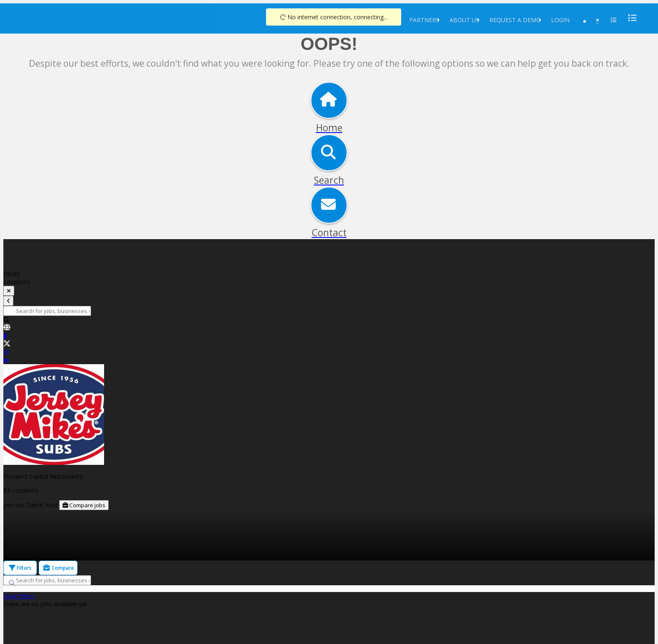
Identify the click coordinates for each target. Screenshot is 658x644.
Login (560, 20)
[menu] (630, 18)
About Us (464, 20)
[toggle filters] (9, 291)
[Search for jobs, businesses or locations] (47, 311)
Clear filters (19, 596)
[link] (329, 328)
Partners (424, 20)
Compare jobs (84, 505)
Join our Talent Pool (31, 505)
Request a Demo (515, 20)
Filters (20, 568)
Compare (58, 568)
